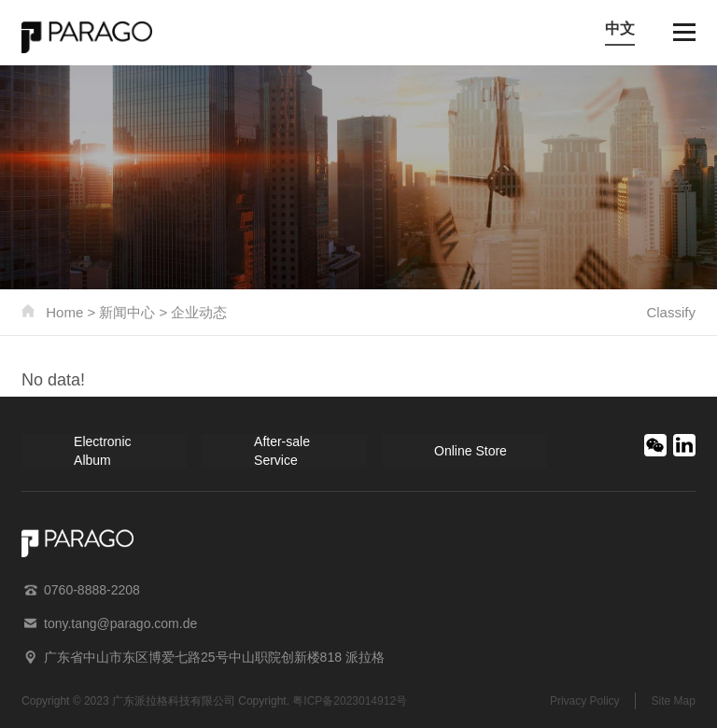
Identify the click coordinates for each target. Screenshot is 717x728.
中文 (620, 28)
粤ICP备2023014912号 (350, 701)
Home (64, 312)
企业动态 (199, 312)
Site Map (674, 701)
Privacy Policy (585, 701)
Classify (671, 312)
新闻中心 (127, 312)
